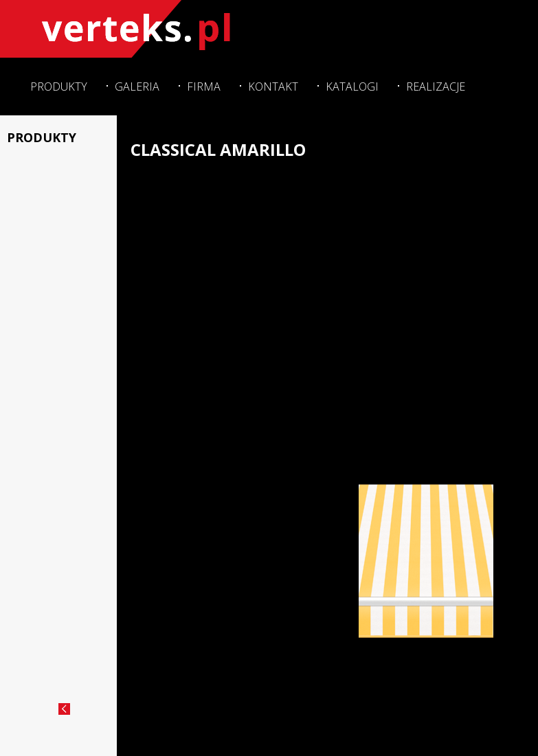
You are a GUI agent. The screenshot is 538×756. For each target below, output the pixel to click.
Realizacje (436, 87)
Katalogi (352, 87)
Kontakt (273, 87)
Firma (204, 87)
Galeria (137, 87)
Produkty (59, 87)
